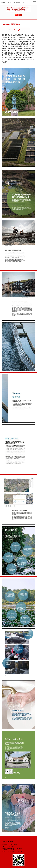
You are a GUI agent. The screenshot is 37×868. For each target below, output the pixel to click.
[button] (35, 2)
